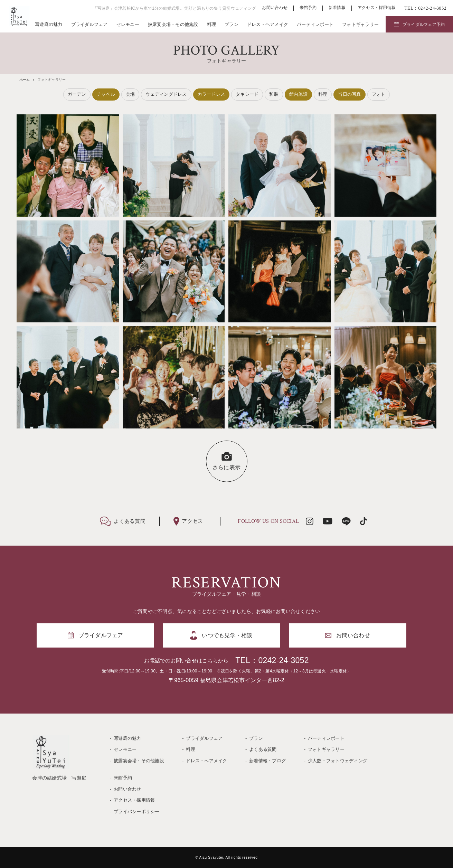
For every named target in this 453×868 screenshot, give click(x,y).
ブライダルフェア (89, 24)
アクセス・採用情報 (377, 8)
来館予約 (308, 8)
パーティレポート (315, 24)
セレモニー (128, 24)
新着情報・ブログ (267, 761)
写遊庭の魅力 (49, 24)
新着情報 (337, 8)
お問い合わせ (275, 8)
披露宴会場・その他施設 (173, 24)
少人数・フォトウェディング (338, 761)
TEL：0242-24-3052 (272, 660)
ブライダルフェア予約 (424, 25)
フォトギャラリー (360, 24)
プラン (232, 24)
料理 (212, 24)
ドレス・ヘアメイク (268, 24)
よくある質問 (263, 749)
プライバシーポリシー (137, 812)
